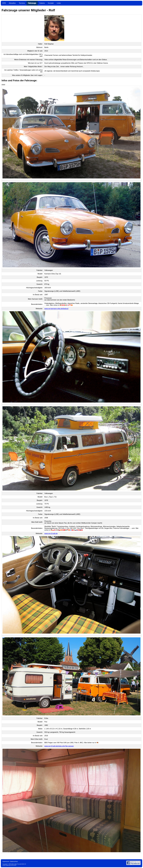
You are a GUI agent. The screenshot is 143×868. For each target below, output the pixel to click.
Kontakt (51, 3)
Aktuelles (12, 3)
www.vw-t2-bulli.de (51, 533)
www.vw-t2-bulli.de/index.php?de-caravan (59, 746)
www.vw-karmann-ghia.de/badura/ (56, 309)
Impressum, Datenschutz (10, 861)
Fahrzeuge (32, 3)
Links (59, 3)
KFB (4, 3)
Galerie (42, 3)
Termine (22, 3)
